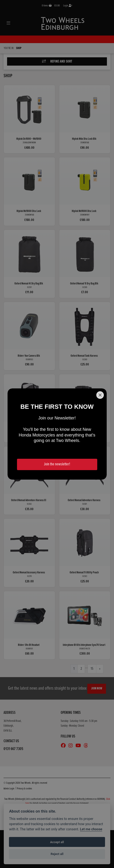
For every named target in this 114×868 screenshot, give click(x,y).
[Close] (100, 395)
